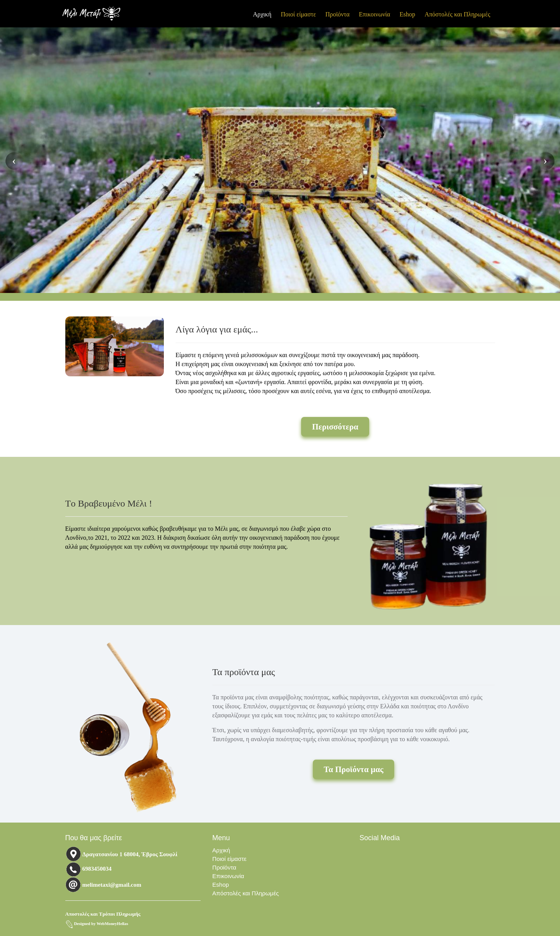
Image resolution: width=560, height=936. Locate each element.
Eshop (407, 14)
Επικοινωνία (375, 14)
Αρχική (262, 14)
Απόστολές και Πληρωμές (458, 14)
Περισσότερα (335, 427)
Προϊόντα (337, 14)
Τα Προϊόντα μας (354, 769)
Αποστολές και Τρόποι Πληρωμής (103, 914)
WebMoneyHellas (112, 924)
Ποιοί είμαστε (298, 14)
